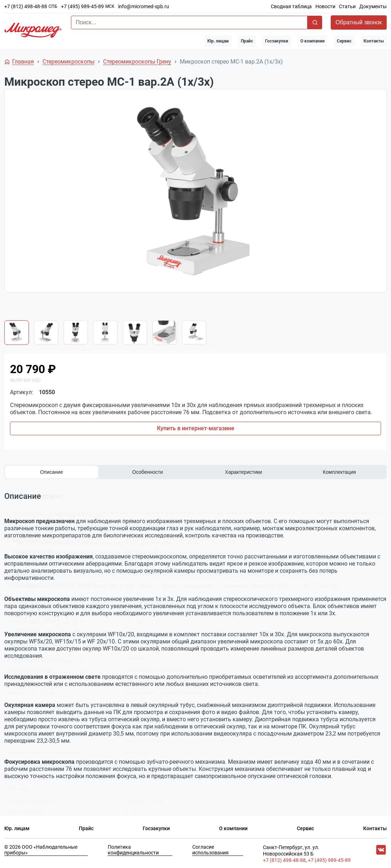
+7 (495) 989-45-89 (82, 6)
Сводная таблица (291, 6)
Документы (373, 6)
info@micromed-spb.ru (144, 6)
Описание (51, 472)
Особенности (148, 472)
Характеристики (244, 472)
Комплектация (339, 472)
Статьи (347, 6)
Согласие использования (210, 849)
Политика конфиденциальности (133, 849)
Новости (325, 6)
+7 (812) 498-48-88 (26, 6)
